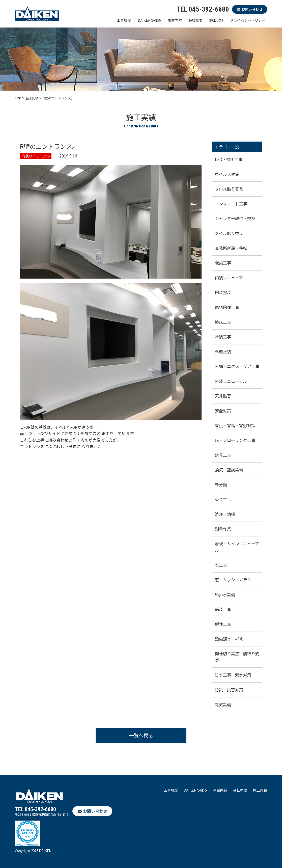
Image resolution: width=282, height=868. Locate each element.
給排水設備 (225, 594)
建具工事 (223, 455)
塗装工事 (223, 337)
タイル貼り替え (229, 233)
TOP (18, 98)
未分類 (221, 484)
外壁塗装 (223, 351)
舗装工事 (223, 609)
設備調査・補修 (229, 639)
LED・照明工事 (229, 159)
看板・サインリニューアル (237, 547)
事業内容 (175, 20)
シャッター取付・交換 (235, 218)
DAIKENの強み (149, 20)
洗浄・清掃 (225, 514)
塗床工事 (223, 322)
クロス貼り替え (229, 189)
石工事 (221, 565)
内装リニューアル (231, 278)
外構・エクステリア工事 (237, 366)
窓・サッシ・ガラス (233, 580)
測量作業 (223, 529)
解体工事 (223, 624)
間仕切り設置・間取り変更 (237, 657)
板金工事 (223, 499)
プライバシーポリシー (248, 20)
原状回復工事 (227, 307)
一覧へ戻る (141, 735)
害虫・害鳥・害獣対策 (235, 425)
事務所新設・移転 (231, 248)
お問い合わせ (252, 9)
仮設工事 (223, 263)
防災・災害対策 (229, 690)
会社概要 (195, 20)
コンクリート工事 (231, 204)
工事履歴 (124, 20)
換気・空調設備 (229, 470)
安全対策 (223, 411)
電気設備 (223, 704)
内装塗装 (223, 292)
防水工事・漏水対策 (233, 675)
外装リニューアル (231, 381)
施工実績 (216, 20)
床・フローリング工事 (235, 440)
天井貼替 (223, 396)
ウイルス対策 (227, 174)
